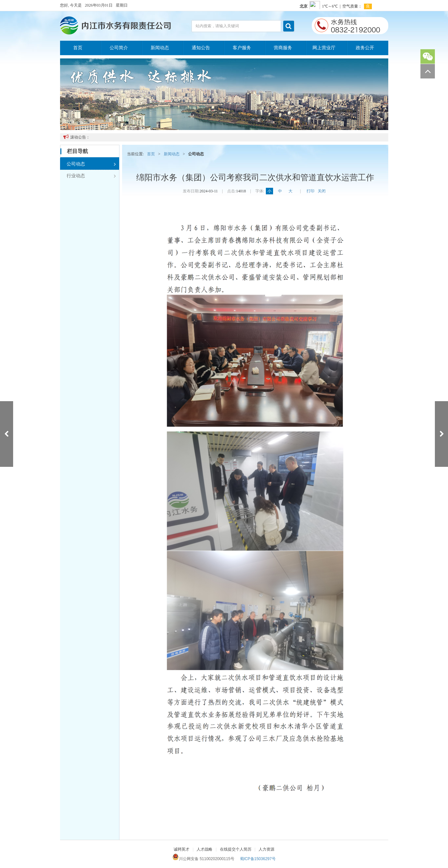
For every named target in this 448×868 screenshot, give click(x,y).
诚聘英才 (181, 849)
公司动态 (91, 164)
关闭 (322, 191)
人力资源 (267, 849)
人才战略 (204, 849)
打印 (310, 191)
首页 (78, 48)
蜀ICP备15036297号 (258, 859)
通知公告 (201, 48)
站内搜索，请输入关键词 (217, 26)
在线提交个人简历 (236, 849)
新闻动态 (160, 48)
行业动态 (91, 176)
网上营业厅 (324, 48)
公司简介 (119, 48)
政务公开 (365, 48)
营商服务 (283, 48)
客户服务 (242, 48)
